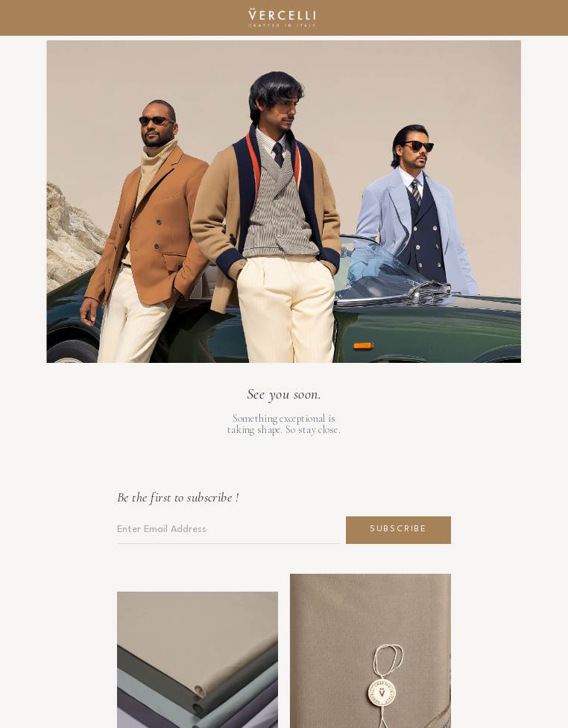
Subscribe (398, 529)
